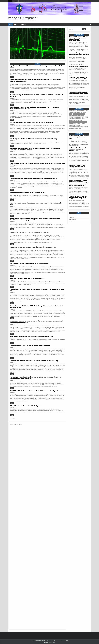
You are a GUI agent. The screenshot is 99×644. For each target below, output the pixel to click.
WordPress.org (72, 222)
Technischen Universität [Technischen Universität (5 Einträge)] (73, 127)
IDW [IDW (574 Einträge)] (70, 119)
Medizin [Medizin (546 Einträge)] (80, 120)
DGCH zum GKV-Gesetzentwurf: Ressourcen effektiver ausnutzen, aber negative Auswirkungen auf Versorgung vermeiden (35, 219)
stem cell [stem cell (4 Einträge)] (78, 125)
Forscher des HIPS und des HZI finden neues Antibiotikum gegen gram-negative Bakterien (78, 149)
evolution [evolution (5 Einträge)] (71, 116)
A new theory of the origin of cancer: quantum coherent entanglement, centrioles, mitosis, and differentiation (78, 198)
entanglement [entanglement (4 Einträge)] (78, 114)
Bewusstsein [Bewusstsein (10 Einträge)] (79, 111)
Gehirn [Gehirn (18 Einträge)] (80, 117)
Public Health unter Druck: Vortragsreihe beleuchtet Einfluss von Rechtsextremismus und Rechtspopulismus (38, 164)
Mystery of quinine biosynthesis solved (78, 67)
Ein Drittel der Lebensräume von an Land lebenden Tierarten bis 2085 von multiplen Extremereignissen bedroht (36, 80)
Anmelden (71, 215)
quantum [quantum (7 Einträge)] (71, 125)
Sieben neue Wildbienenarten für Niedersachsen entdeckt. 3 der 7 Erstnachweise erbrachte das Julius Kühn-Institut (35, 149)
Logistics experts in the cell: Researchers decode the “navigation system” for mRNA (36, 66)
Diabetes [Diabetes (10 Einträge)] (70, 114)
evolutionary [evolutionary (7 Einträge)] (76, 116)
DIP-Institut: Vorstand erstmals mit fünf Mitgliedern (26, 406)
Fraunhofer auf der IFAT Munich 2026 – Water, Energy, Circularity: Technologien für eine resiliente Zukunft (37, 307)
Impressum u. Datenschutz (36, 1)
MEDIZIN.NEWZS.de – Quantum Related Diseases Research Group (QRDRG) (23, 18)
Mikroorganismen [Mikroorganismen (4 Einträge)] (72, 122)
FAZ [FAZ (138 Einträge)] (83, 116)
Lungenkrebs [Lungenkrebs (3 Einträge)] (71, 120)
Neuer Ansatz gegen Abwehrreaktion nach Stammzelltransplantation (32, 336)
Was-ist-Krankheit (23, 24)
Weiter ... (12, 77)
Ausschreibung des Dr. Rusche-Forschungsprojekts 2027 (28, 278)
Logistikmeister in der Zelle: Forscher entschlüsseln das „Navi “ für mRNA (78, 78)
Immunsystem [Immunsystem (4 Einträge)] (74, 119)
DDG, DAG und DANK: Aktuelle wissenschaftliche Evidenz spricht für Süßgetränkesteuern (37, 391)
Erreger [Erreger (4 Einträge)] (83, 114)
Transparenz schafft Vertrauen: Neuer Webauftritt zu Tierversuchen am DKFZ (34, 179)
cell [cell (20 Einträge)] (79, 112)
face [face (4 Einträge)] (80, 116)
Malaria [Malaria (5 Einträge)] (76, 120)
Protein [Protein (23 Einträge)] (83, 124)
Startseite (10, 24)
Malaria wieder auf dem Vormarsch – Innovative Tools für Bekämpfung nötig (34, 361)
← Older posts (13, 418)
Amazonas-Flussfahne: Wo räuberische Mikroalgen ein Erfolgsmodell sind (33, 247)
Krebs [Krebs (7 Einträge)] (83, 119)
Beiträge (16, 24)
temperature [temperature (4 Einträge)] (81, 127)
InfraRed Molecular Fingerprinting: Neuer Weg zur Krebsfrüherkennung (32, 122)
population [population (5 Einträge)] (79, 124)
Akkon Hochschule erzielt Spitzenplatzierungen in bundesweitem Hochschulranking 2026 (36, 204)
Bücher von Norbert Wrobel (16, 424)
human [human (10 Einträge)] (86, 117)
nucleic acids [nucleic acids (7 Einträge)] (84, 122)
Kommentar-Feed (72, 220)
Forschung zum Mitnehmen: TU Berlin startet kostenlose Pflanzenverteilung (33, 139)
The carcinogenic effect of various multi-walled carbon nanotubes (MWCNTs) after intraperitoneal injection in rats (77, 166)
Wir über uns (26, 1)
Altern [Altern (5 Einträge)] (70, 111)
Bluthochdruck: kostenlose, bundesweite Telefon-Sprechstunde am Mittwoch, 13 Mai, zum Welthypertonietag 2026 (36, 322)
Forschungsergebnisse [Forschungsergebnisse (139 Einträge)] (73, 117)
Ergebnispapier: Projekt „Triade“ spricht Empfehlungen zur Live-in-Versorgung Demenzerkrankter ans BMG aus (35, 108)
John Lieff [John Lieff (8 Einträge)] (79, 119)
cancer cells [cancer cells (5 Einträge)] (75, 112)
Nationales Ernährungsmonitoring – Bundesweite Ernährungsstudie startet (79, 54)
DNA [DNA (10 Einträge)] (74, 114)
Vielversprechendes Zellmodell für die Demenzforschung (28, 192)
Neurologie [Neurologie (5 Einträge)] (79, 122)
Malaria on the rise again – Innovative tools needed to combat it (30, 346)
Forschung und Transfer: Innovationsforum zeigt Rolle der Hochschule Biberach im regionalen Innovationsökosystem (36, 378)
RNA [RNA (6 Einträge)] (74, 125)
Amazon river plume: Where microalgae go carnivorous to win (29, 232)
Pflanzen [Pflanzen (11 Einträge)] (74, 124)
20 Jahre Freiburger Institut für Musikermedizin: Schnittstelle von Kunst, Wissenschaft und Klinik (37, 96)
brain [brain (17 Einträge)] (87, 111)
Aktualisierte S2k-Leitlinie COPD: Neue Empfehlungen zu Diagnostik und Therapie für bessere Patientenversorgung (78, 39)
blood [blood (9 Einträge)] (84, 111)
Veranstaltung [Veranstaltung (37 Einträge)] (75, 128)
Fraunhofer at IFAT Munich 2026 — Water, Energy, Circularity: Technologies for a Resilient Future (37, 290)
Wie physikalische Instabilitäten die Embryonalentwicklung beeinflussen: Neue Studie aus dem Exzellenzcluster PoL (78, 93)
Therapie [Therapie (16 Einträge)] (86, 127)
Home (10, 1)
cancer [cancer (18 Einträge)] (70, 112)
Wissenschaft (15, 1)
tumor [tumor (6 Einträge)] (70, 128)
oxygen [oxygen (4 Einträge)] (70, 124)
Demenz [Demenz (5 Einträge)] (85, 112)
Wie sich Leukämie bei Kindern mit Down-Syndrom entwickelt (29, 263)
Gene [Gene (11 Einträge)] (83, 117)
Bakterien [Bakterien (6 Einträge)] (74, 111)
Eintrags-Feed (72, 217)
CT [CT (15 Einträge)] (82, 112)
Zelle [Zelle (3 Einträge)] (80, 128)
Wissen (21, 1)
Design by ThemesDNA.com (50, 643)
